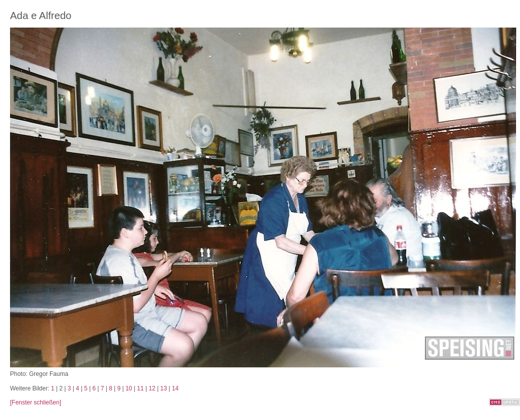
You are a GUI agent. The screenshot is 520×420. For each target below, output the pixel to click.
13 (164, 388)
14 (175, 388)
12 (152, 388)
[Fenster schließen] (36, 402)
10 (129, 388)
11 (140, 388)
